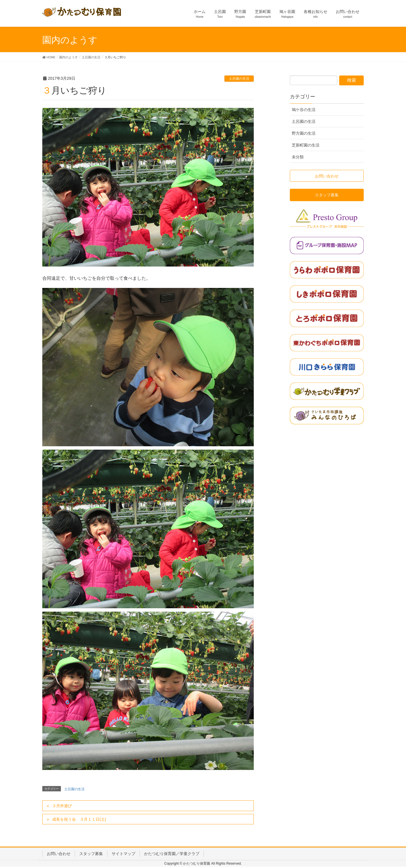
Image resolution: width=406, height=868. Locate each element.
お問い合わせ (59, 854)
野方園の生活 (304, 133)
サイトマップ (123, 854)
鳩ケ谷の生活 (304, 110)
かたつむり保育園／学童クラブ (172, 854)
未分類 (298, 157)
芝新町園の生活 (306, 145)
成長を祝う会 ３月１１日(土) (79, 819)
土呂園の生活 (239, 79)
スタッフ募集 (91, 854)
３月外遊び (62, 806)
